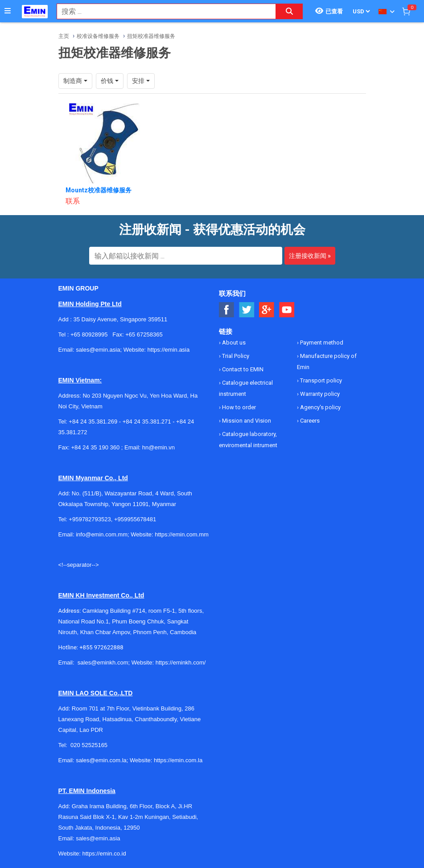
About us (233, 343)
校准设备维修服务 (98, 36)
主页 (64, 36)
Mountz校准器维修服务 (99, 190)
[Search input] (162, 11)
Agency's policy (320, 407)
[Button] (8, 11)
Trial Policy (235, 356)
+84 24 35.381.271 (147, 422)
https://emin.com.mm (182, 534)
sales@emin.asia (98, 838)
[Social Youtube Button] (287, 310)
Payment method (321, 343)
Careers (309, 421)
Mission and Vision (246, 421)
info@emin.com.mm (102, 534)
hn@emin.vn (158, 447)
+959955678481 (135, 519)
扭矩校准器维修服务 (151, 36)
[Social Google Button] (267, 310)
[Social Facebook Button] (227, 310)
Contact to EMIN (242, 369)
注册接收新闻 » (310, 256)
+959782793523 (90, 519)
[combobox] (162, 11)
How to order (238, 407)
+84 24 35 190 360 (95, 447)
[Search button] (289, 11)
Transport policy (320, 380)
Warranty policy (319, 394)
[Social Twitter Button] (247, 310)
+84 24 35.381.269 (93, 422)
